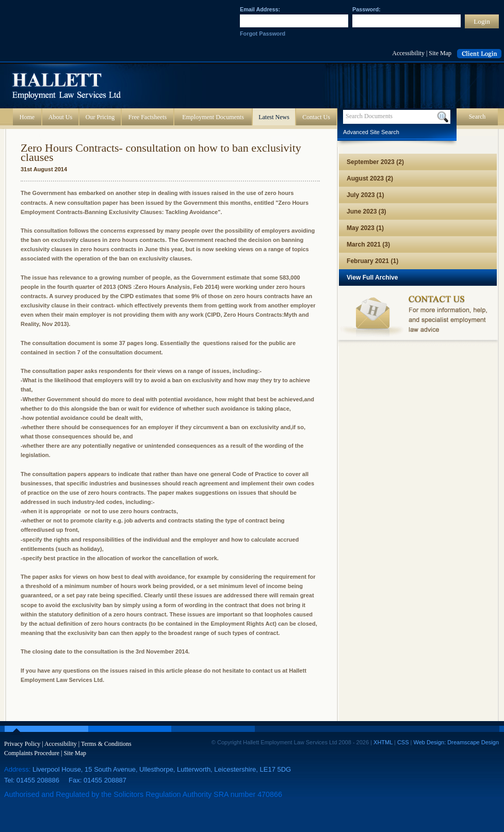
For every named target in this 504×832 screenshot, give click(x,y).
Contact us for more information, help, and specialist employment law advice (418, 316)
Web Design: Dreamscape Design (456, 742)
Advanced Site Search (371, 132)
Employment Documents (213, 117)
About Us (60, 117)
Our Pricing (100, 117)
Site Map (440, 53)
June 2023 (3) (367, 211)
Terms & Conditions (106, 744)
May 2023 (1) (365, 228)
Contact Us (316, 117)
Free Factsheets (148, 117)
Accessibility (408, 53)
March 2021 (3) (368, 244)
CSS (403, 742)
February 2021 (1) (372, 261)
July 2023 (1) (365, 195)
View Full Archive (372, 278)
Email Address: (260, 9)
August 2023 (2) (370, 178)
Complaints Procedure (32, 753)
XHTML (383, 742)
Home (27, 117)
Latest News (274, 117)
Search (477, 117)
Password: (367, 9)
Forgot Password (263, 34)
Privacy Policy (22, 744)
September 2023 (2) (375, 162)
